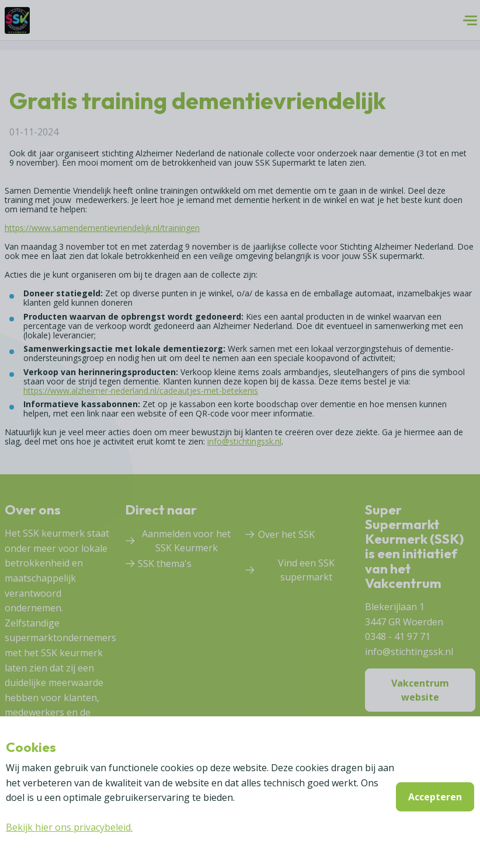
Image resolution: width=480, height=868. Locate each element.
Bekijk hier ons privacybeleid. (69, 827)
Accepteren (435, 797)
